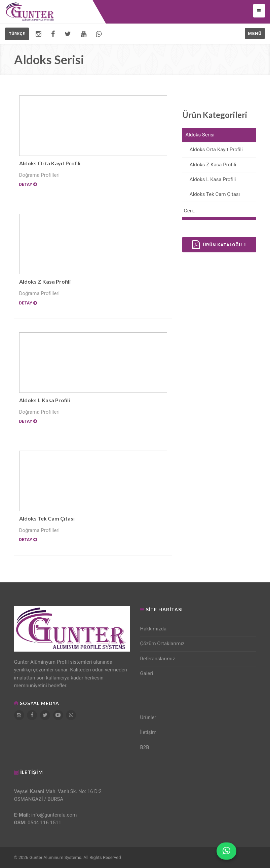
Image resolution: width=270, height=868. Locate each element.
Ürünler (148, 717)
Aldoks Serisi (200, 135)
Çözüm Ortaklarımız (162, 644)
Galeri (147, 673)
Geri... (190, 211)
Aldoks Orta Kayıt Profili (50, 163)
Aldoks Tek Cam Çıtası (47, 518)
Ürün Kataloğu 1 (219, 245)
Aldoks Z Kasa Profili (45, 281)
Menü (255, 33)
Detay (28, 184)
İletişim (148, 732)
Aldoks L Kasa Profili (45, 400)
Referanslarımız (158, 659)
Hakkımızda (153, 629)
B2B (145, 747)
